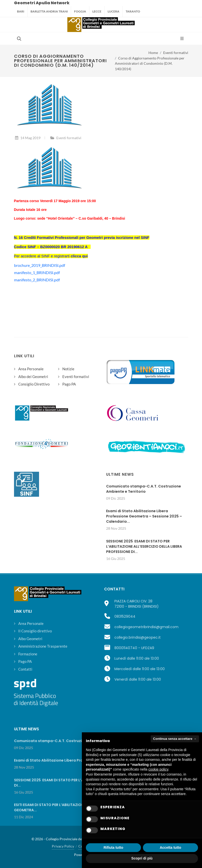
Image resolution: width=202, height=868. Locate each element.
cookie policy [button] (158, 769)
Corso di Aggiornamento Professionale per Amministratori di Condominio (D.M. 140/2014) (150, 63)
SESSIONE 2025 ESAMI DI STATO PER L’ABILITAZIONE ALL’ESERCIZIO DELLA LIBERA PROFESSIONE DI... (144, 546)
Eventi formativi (176, 53)
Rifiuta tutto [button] (114, 848)
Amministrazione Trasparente (43, 646)
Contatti (25, 669)
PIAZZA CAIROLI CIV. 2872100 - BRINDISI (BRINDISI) (137, 604)
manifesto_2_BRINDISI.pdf (37, 280)
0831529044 (125, 616)
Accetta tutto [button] (170, 848)
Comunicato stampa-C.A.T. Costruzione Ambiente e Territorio (144, 489)
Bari (21, 11)
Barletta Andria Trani (49, 11)
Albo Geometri (30, 639)
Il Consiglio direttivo (35, 631)
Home (153, 53)
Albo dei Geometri (33, 377)
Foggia (80, 11)
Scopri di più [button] (142, 858)
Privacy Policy (63, 846)
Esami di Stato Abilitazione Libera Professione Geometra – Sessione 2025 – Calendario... (144, 516)
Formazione (28, 654)
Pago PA (69, 384)
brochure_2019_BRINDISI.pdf (40, 265)
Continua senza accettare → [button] (175, 739)
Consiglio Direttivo (34, 384)
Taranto (133, 11)
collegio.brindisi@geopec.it (138, 637)
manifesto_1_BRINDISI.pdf (37, 272)
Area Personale (31, 369)
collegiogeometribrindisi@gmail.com (146, 627)
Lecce (97, 11)
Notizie (68, 369)
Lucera (114, 11)
